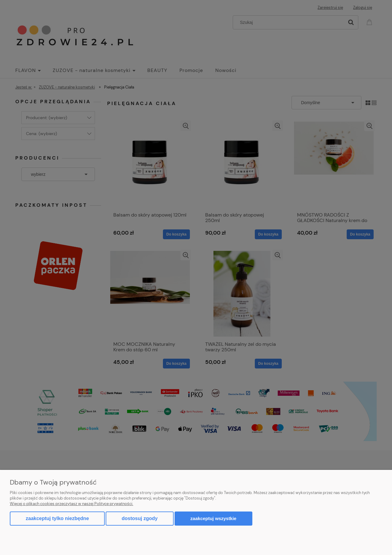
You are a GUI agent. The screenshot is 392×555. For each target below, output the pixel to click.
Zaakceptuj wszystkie (213, 518)
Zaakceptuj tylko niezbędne (57, 518)
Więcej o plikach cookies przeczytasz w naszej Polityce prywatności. (72, 504)
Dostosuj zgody (139, 518)
